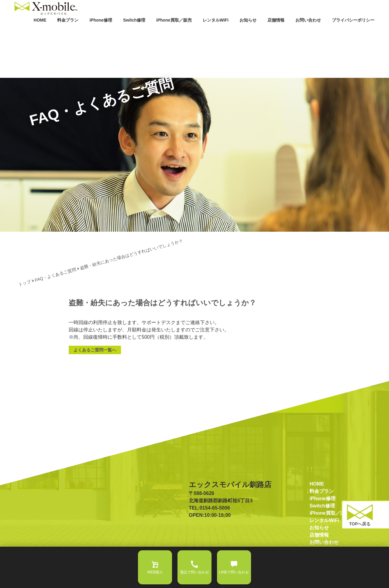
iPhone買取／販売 (195, 33)
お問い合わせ (316, 33)
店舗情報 (287, 33)
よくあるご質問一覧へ (95, 371)
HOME (74, 33)
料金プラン (99, 33)
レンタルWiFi (232, 33)
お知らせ (261, 33)
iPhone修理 (129, 33)
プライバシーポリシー (356, 33)
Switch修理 (159, 33)
